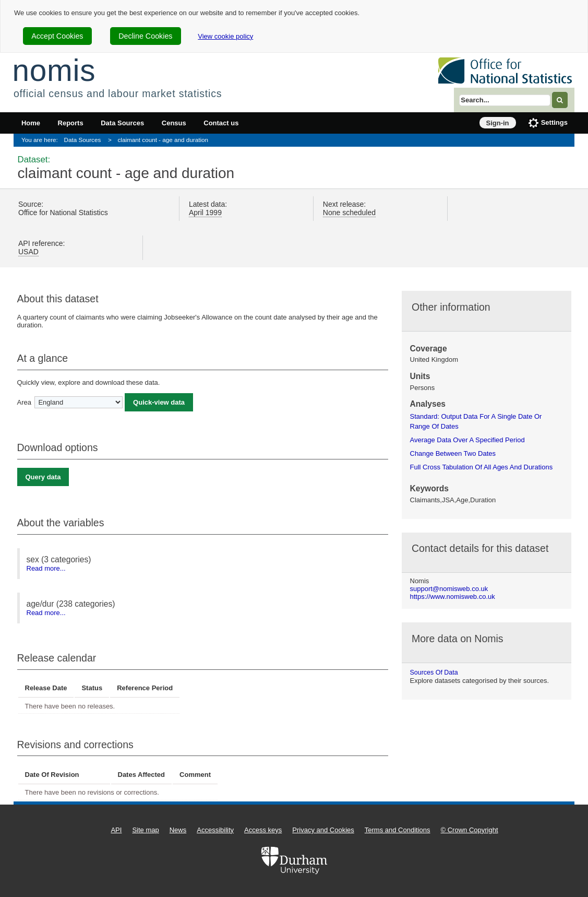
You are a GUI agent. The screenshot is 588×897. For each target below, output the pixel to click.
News (178, 830)
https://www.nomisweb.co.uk (453, 597)
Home (31, 123)
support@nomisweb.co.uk (449, 589)
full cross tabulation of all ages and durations (482, 467)
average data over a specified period (467, 440)
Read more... (46, 568)
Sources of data (434, 672)
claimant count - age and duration (163, 140)
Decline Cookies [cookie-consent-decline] (145, 36)
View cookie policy (225, 36)
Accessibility (215, 830)
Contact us (221, 123)
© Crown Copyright (470, 830)
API (116, 830)
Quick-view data (159, 402)
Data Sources (122, 123)
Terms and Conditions (398, 830)
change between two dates (453, 453)
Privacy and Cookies (323, 830)
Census (174, 123)
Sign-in (498, 123)
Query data (43, 477)
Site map (145, 830)
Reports (71, 123)
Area (24, 402)
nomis (54, 70)
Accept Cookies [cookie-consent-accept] (57, 36)
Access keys (263, 830)
